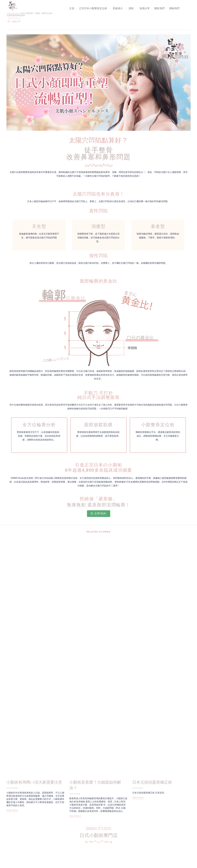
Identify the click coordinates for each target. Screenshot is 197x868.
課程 (132, 8)
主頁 (72, 8)
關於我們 (159, 8)
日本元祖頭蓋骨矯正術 (156, 782)
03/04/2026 (12, 794)
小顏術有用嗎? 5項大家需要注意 (35, 785)
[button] (99, 514)
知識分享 (145, 8)
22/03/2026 (75, 794)
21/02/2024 (137, 788)
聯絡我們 (174, 8)
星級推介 (118, 8)
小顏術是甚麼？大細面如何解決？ (98, 785)
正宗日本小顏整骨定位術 (93, 8)
